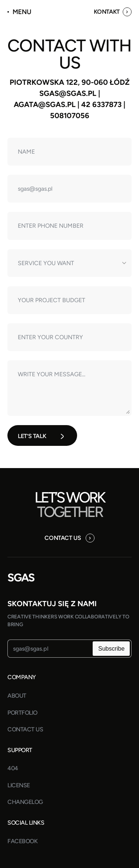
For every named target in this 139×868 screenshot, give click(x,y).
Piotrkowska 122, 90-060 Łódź (70, 82)
